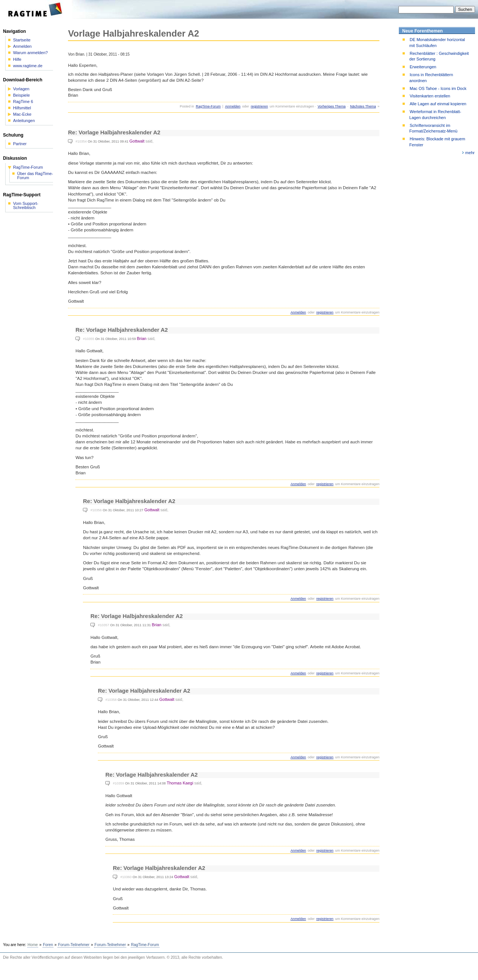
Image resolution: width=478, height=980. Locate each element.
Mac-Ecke (22, 114)
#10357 (103, 625)
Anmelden (232, 106)
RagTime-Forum (208, 106)
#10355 (89, 339)
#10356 (96, 510)
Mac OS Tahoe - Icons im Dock (438, 88)
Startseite (22, 40)
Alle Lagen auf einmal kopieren (438, 104)
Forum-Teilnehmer (74, 945)
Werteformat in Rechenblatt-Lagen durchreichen (435, 114)
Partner (20, 144)
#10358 (111, 700)
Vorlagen (21, 89)
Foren (48, 945)
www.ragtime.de (28, 66)
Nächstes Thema (363, 106)
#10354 (81, 141)
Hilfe (17, 60)
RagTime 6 (23, 102)
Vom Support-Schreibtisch (26, 206)
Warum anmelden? (30, 53)
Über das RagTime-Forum (35, 176)
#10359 (118, 783)
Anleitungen (24, 121)
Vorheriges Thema (331, 106)
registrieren (259, 106)
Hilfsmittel (22, 108)
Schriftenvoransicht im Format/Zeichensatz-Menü (433, 128)
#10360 (126, 877)
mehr (470, 153)
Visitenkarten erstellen (430, 96)
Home (33, 945)
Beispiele (21, 95)
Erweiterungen (423, 67)
